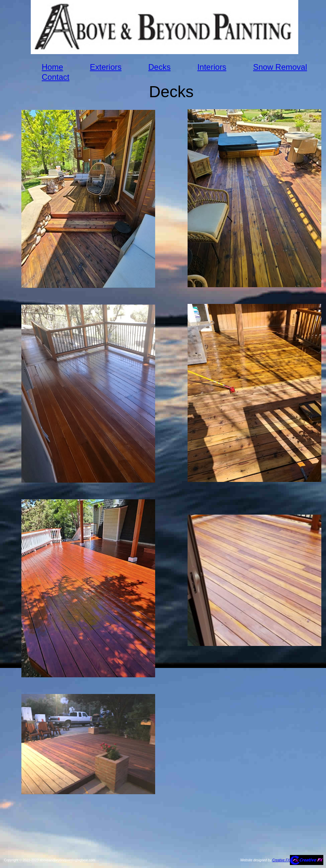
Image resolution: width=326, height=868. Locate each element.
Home (52, 67)
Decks (159, 67)
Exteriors (106, 67)
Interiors (212, 67)
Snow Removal (280, 67)
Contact (56, 77)
